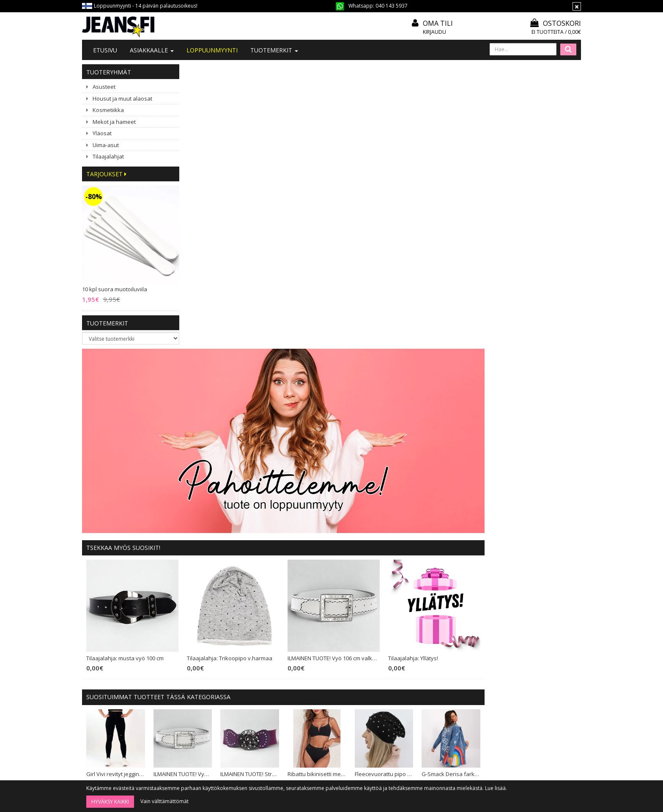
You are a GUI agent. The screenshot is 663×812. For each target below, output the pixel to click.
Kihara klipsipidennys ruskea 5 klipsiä (482, 574)
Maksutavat (307, 679)
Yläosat (102, 133)
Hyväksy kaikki (110, 802)
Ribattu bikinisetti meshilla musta (415, 486)
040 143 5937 (392, 6)
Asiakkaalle (152, 50)
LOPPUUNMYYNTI (212, 50)
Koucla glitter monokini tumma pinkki (217, 574)
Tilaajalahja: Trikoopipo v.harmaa (330, 370)
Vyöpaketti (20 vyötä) (281, 574)
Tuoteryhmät (109, 72)
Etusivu (105, 50)
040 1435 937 (125, 706)
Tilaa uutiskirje (354, 759)
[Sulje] (577, 6)
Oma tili (438, 23)
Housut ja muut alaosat (122, 98)
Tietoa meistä (208, 644)
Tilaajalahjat (108, 156)
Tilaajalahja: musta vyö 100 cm (226, 370)
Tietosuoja (306, 690)
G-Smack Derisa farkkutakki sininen (548, 486)
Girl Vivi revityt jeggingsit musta (217, 486)
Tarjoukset (106, 174)
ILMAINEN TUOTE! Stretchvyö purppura (349, 486)
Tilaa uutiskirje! (311, 644)
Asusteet (104, 87)
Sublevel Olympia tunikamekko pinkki (415, 574)
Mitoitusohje (308, 656)
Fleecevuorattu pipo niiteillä (482, 486)
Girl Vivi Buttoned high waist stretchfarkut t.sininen (548, 574)
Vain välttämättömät (164, 801)
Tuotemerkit (274, 50)
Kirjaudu (434, 32)
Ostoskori (556, 23)
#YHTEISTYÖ (207, 678)
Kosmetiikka (108, 110)
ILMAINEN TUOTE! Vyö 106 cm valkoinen (432, 370)
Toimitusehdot (311, 667)
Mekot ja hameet (114, 122)
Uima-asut (106, 145)
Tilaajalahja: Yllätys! (511, 370)
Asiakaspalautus (313, 702)
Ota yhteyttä (207, 656)
